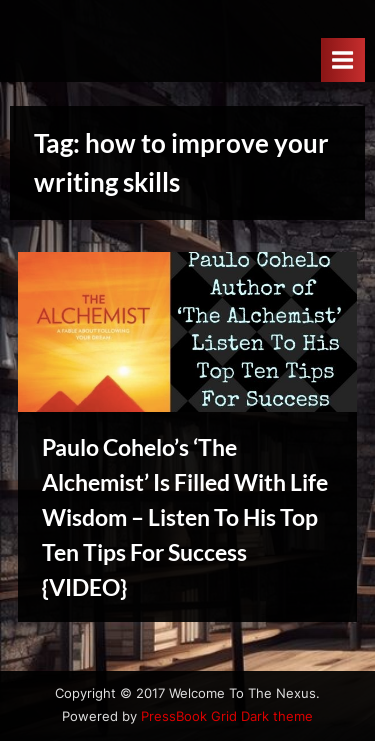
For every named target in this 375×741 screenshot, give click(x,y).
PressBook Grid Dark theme (227, 716)
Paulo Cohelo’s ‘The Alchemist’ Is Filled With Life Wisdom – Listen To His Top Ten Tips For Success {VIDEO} (185, 517)
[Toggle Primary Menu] (343, 59)
